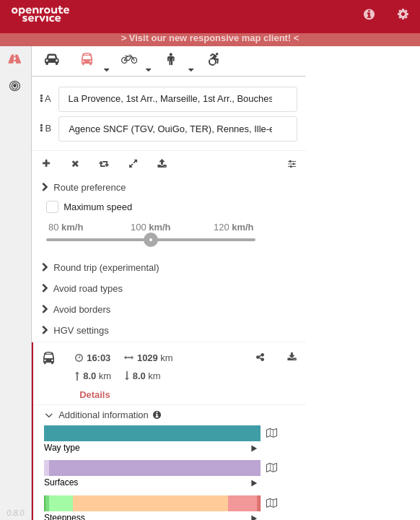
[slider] (151, 240)
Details (95, 395)
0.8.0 (15, 513)
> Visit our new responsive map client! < (210, 38)
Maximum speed (98, 207)
